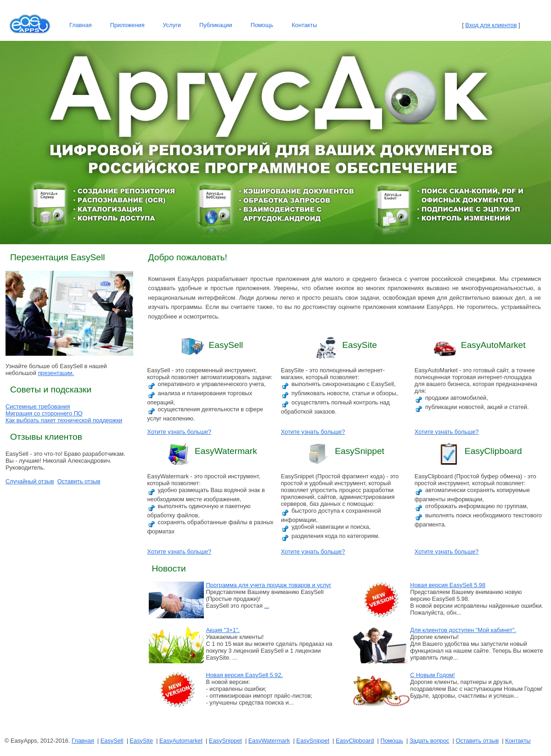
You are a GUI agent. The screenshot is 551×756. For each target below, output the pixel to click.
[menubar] (193, 25)
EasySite (142, 741)
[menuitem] (81, 25)
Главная (81, 25)
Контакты (304, 25)
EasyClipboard (355, 741)
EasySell (112, 741)
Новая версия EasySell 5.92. (245, 675)
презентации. (56, 373)
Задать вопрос (430, 741)
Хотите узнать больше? (180, 432)
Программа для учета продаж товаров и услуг (269, 585)
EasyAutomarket (181, 741)
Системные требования (38, 406)
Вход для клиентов (491, 25)
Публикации (216, 25)
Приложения (127, 25)
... (267, 606)
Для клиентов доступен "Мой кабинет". (463, 630)
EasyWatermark (269, 741)
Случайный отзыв (30, 481)
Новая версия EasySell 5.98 (448, 585)
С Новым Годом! (432, 675)
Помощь (262, 25)
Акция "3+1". (223, 630)
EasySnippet (225, 741)
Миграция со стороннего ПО (44, 413)
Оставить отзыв (79, 481)
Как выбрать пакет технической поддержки (64, 420)
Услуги (172, 25)
